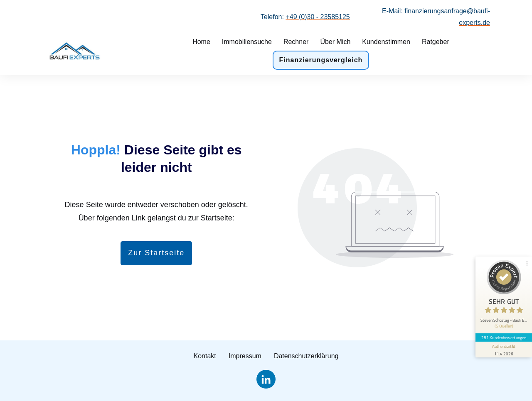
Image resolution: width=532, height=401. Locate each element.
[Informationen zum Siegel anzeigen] (504, 350)
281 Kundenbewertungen (504, 337)
